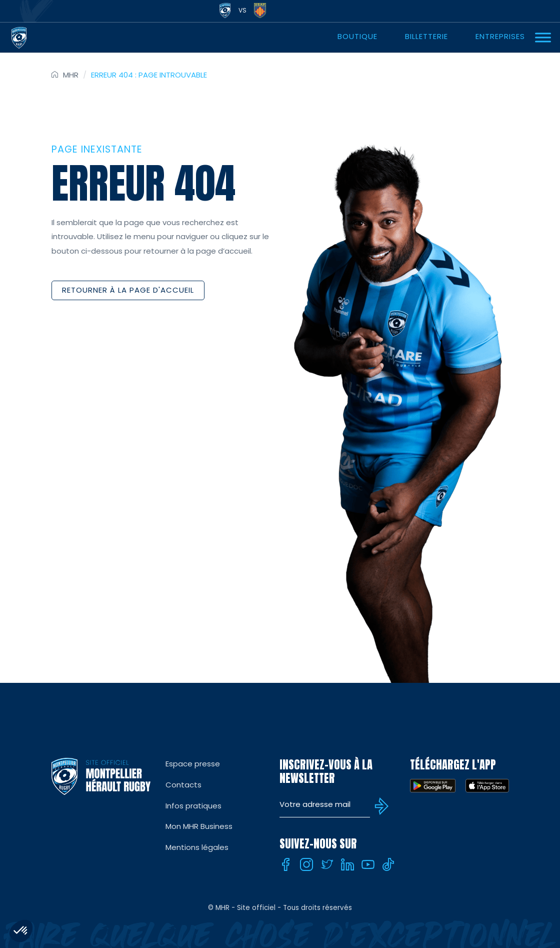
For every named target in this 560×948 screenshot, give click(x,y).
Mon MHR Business (199, 826)
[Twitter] (327, 864)
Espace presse (193, 764)
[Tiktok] (388, 864)
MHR (71, 75)
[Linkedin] (347, 864)
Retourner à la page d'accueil (128, 290)
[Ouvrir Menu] (543, 37)
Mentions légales (197, 847)
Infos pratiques (193, 806)
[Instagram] (306, 864)
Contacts (183, 785)
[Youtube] (368, 864)
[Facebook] (286, 864)
